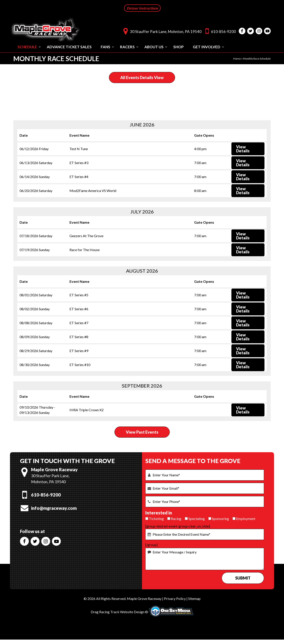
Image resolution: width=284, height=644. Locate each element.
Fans (106, 46)
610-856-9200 (220, 31)
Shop (178, 46)
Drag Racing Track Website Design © (119, 611)
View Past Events (142, 432)
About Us (154, 46)
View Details (243, 148)
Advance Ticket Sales (69, 46)
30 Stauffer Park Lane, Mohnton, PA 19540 (161, 31)
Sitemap (194, 598)
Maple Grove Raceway (144, 598)
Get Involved (207, 46)
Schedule (27, 46)
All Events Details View (142, 77)
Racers (127, 46)
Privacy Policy (175, 598)
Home (237, 58)
